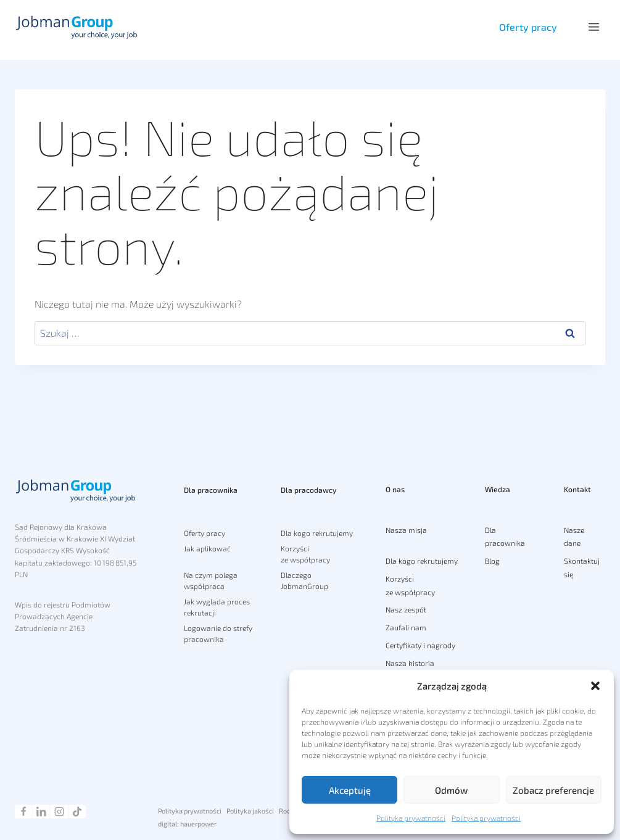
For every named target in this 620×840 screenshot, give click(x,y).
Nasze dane (574, 537)
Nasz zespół (406, 610)
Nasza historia (410, 663)
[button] (595, 686)
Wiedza (498, 485)
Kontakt (577, 485)
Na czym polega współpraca (211, 575)
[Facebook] (23, 812)
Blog (492, 561)
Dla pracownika (211, 484)
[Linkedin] (41, 812)
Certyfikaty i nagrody (420, 645)
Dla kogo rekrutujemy (317, 527)
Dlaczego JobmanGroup (304, 575)
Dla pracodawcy (308, 484)
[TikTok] (77, 812)
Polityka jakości (250, 811)
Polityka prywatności (411, 818)
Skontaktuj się (582, 567)
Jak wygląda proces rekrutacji (217, 601)
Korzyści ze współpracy (305, 548)
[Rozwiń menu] (593, 27)
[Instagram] (59, 812)
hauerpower (198, 824)
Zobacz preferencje (553, 790)
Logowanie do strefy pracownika (218, 628)
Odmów (451, 790)
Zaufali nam (406, 627)
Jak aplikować (207, 543)
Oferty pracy (527, 27)
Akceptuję (350, 790)
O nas (395, 485)
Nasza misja (406, 530)
